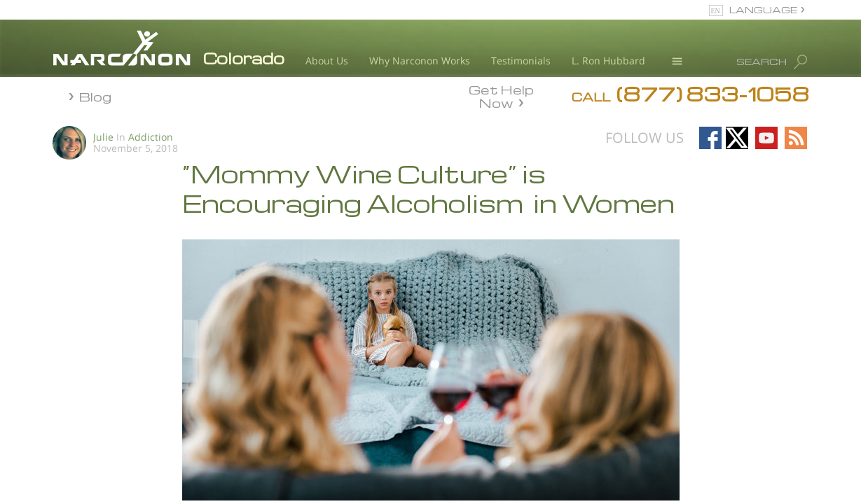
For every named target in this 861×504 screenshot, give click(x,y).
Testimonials (521, 61)
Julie (103, 137)
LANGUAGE (763, 9)
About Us (327, 61)
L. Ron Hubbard (608, 61)
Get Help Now (501, 95)
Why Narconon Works (420, 61)
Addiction (151, 137)
